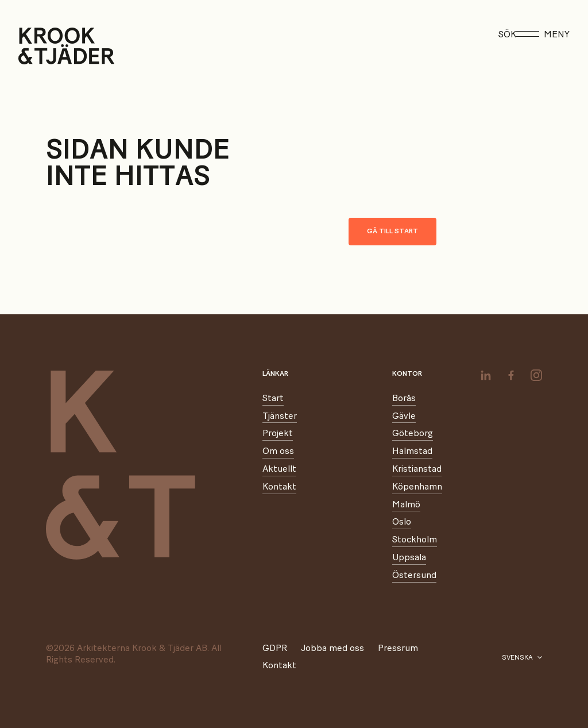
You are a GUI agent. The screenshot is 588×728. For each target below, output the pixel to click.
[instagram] (536, 375)
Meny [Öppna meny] (543, 34)
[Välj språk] (522, 658)
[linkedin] (486, 375)
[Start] (33, 46)
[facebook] (511, 375)
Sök (507, 34)
